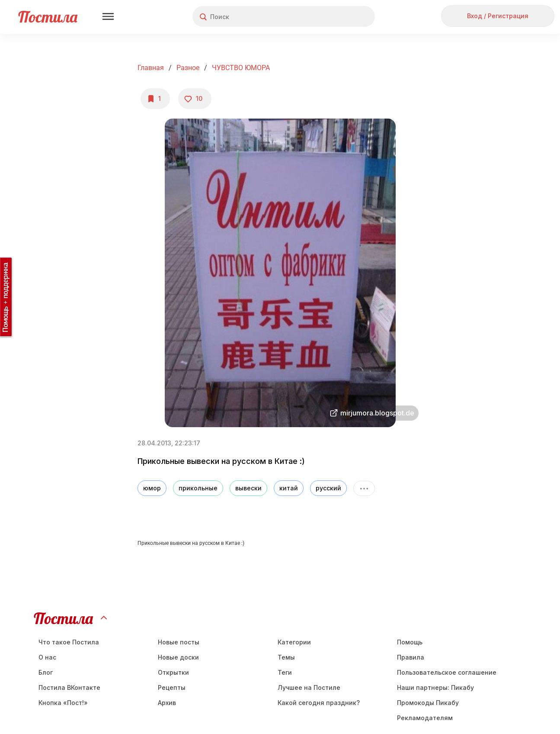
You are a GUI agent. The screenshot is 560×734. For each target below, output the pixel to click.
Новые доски (178, 657)
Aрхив (167, 703)
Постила (48, 17)
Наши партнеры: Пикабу (435, 687)
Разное (188, 68)
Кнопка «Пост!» (63, 703)
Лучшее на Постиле (309, 687)
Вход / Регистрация (498, 16)
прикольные (198, 488)
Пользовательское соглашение (447, 672)
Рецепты (172, 687)
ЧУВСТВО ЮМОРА (241, 68)
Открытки (173, 672)
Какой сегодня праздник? (319, 703)
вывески (248, 488)
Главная (151, 68)
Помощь (410, 642)
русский (328, 488)
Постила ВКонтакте (69, 687)
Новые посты (179, 642)
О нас (47, 657)
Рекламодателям (425, 718)
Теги (285, 672)
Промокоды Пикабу (428, 703)
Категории (294, 642)
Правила (411, 657)
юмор (152, 488)
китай (289, 488)
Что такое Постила (69, 642)
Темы (286, 657)
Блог (46, 672)
